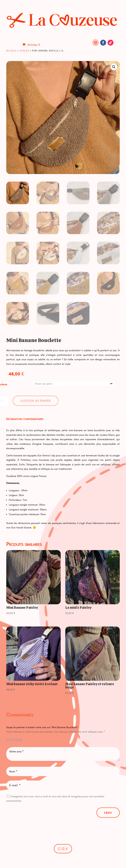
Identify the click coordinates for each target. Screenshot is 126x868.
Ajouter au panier (36, 401)
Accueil (12, 50)
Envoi (108, 813)
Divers (25, 50)
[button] (114, 67)
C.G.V (63, 849)
